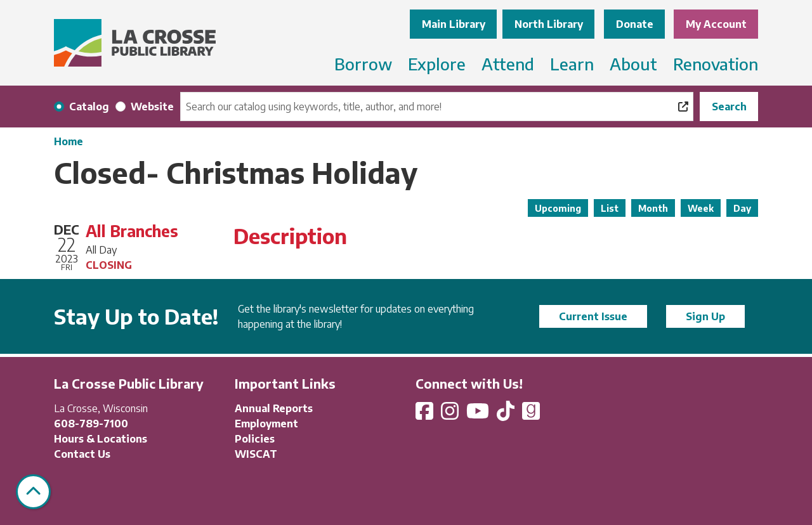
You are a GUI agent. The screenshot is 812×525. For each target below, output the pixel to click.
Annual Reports (274, 408)
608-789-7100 (91, 424)
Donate (635, 24)
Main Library (454, 24)
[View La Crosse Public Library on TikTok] (507, 415)
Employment (266, 424)
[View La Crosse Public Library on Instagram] (451, 415)
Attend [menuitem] (508, 64)
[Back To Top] (33, 492)
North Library (549, 24)
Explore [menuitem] (437, 64)
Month (653, 208)
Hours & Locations (101, 439)
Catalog (89, 107)
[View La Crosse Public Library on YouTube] (479, 415)
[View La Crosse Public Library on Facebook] (426, 415)
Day (742, 208)
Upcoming (558, 208)
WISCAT (256, 454)
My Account (716, 24)
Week (701, 208)
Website (152, 107)
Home (69, 141)
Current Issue (593, 316)
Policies (255, 439)
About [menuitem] (633, 64)
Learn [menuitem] (572, 64)
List (610, 208)
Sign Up (705, 316)
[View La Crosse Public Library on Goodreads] (531, 415)
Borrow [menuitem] (363, 64)
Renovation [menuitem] (716, 64)
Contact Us (82, 454)
